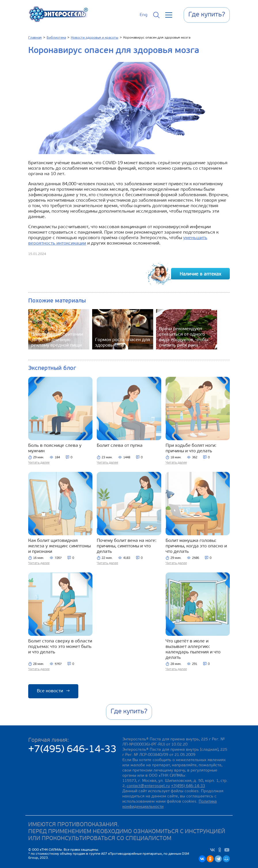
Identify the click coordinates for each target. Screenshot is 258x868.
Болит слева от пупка (120, 446)
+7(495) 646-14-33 (72, 750)
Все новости (53, 691)
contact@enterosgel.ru (148, 786)
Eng (144, 15)
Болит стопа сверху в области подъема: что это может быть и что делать (60, 647)
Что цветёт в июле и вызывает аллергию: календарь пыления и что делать (193, 649)
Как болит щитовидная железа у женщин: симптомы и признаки (59, 546)
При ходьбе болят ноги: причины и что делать (191, 448)
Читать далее (39, 463)
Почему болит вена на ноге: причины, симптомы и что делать (127, 546)
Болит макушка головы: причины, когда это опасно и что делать (196, 546)
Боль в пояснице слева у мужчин (55, 448)
